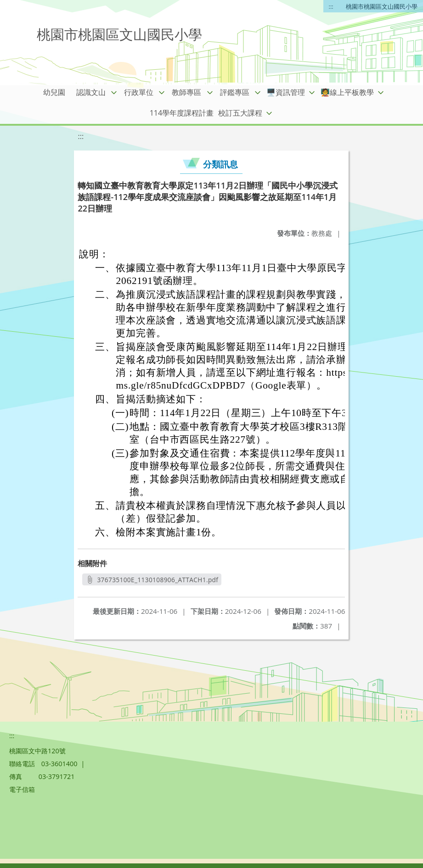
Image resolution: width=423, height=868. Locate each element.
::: (331, 6)
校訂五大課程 (240, 113)
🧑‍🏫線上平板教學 (347, 92)
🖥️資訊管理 (286, 92)
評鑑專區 (235, 92)
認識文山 (91, 92)
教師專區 (186, 92)
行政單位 (139, 92)
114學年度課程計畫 (182, 113)
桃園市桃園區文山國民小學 (382, 6)
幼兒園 (54, 92)
